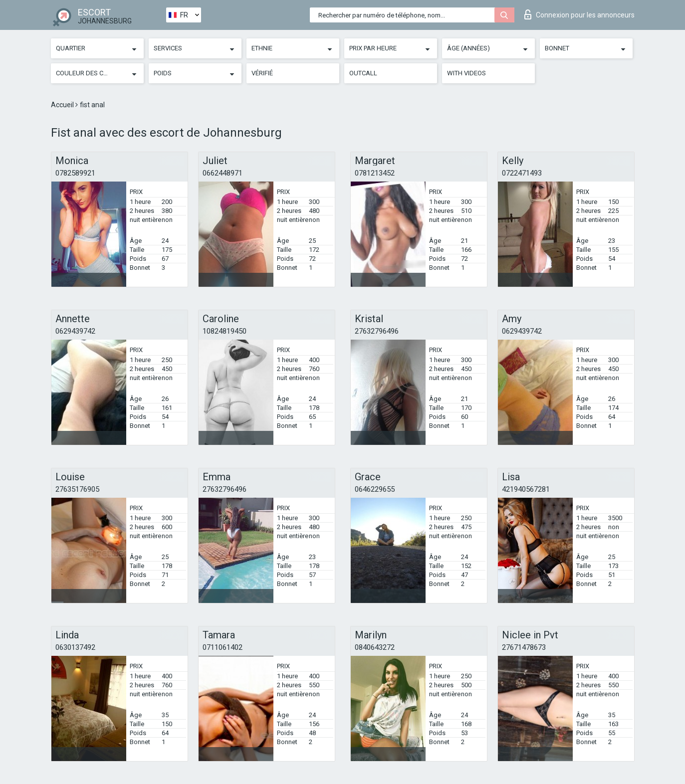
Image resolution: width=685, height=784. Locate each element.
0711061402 (223, 647)
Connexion (579, 14)
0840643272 (375, 647)
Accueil (63, 105)
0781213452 (375, 173)
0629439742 (75, 331)
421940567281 (526, 489)
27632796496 (377, 331)
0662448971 (223, 173)
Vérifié (262, 73)
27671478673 (524, 647)
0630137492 (75, 647)
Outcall (363, 73)
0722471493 (522, 173)
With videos (466, 73)
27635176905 (77, 489)
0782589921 (75, 173)
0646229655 (375, 489)
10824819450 (225, 331)
